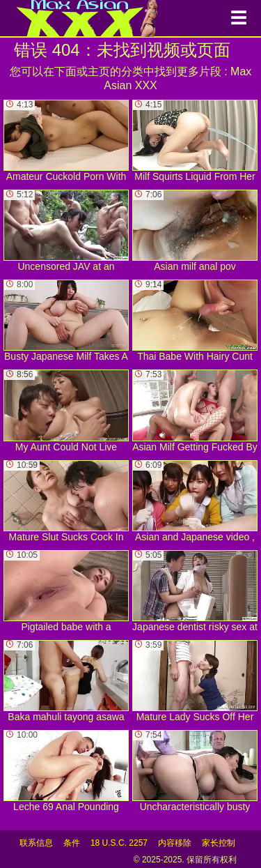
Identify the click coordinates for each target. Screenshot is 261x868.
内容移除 (175, 843)
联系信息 (36, 843)
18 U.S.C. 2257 (119, 843)
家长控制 (219, 843)
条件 (72, 843)
